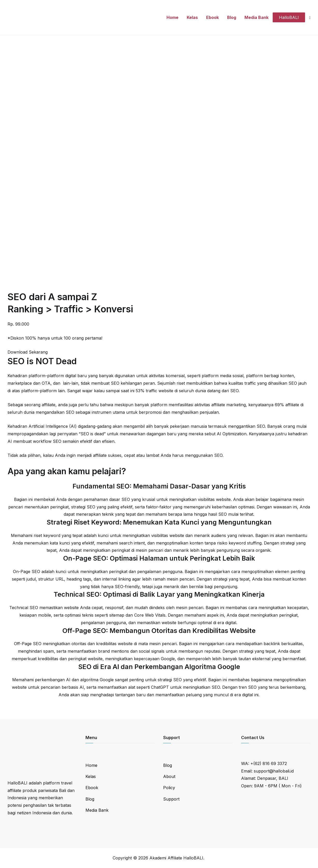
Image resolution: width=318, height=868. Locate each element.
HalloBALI (289, 17)
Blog (232, 17)
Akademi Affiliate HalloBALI (176, 858)
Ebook (212, 17)
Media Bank (256, 17)
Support (171, 799)
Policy (169, 788)
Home (172, 17)
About (169, 776)
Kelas (192, 17)
